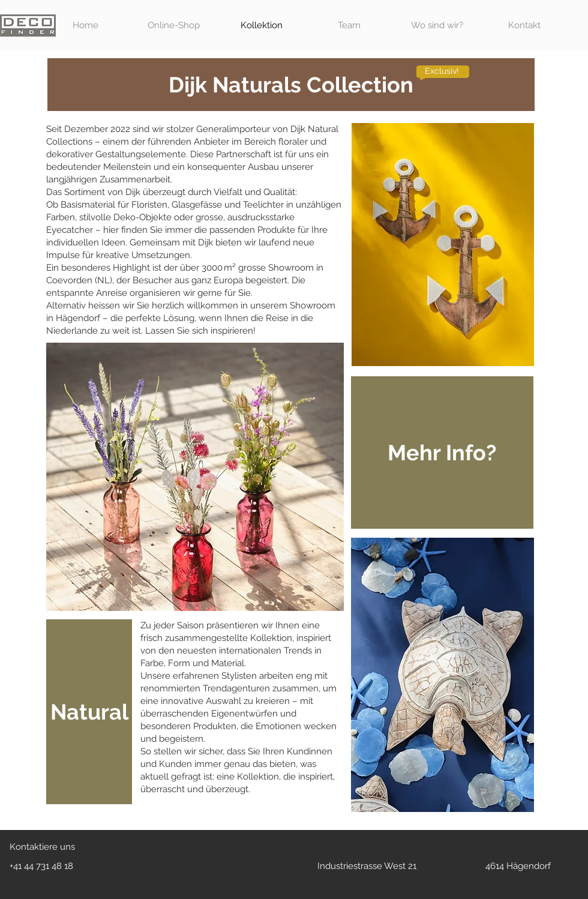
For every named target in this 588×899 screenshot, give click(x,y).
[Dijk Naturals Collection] (291, 85)
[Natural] (89, 712)
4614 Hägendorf (518, 866)
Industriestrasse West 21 (367, 866)
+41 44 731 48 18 (41, 866)
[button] (442, 453)
